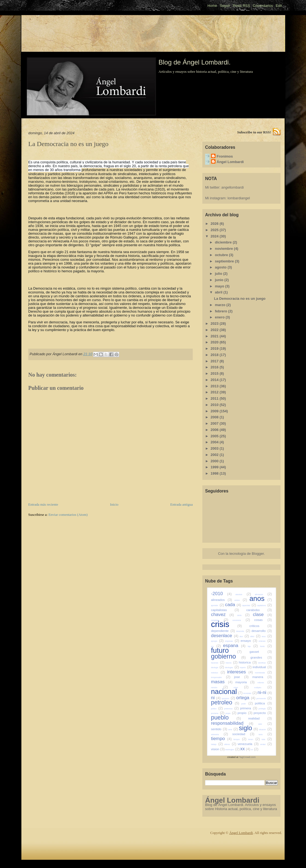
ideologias (232, 667)
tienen (254, 739)
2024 (215, 236)
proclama (218, 713)
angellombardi (233, 187)
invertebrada (263, 673)
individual (262, 667)
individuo (218, 673)
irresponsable (221, 677)
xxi (255, 750)
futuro (226, 650)
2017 (215, 361)
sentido (219, 729)
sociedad (243, 734)
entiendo (265, 641)
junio (220, 280)
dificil (255, 636)
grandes (261, 657)
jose (241, 677)
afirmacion (263, 594)
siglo (248, 728)
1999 (215, 467)
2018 (215, 355)
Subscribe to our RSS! (254, 132)
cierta (243, 615)
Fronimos (225, 156)
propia (231, 713)
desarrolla (243, 631)
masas (222, 682)
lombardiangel (239, 198)
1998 (215, 473)
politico (217, 709)
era (216, 646)
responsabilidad (232, 723)
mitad (241, 688)
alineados (222, 600)
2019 (215, 348)
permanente (264, 698)
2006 (215, 430)
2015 (215, 373)
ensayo (249, 641)
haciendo (218, 663)
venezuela (248, 744)
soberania (220, 734)
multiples (263, 688)
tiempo (221, 739)
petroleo (225, 702)
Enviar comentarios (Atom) (68, 515)
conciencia (241, 620)
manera (262, 677)
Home (212, 6)
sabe (265, 724)
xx (245, 749)
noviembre (224, 249)
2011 (215, 398)
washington (232, 750)
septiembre (225, 261)
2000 (215, 461)
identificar (265, 663)
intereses (240, 672)
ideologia (218, 667)
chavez (223, 614)
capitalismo (264, 605)
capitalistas (225, 610)
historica (248, 662)
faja (253, 646)
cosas (263, 620)
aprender (218, 605)
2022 (215, 330)
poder (247, 704)
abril (219, 292)
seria (233, 730)
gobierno (229, 656)
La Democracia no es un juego (240, 299)
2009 (215, 411)
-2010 (221, 594)
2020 (215, 342)
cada (233, 605)
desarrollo (262, 631)
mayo (220, 286)
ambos (241, 600)
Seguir (225, 6)
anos (261, 598)
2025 (215, 230)
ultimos (230, 744)
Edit (279, 6)
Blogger (258, 554)
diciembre (224, 242)
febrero (222, 311)
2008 (215, 417)
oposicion (228, 698)
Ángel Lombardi (230, 162)
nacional (227, 691)
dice (244, 636)
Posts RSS (241, 6)
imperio (246, 667)
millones (265, 683)
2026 (215, 224)
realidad (260, 718)
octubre (222, 255)
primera (249, 708)
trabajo (217, 744)
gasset (261, 652)
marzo (221, 305)
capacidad (249, 605)
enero (220, 317)
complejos (220, 620)
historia (232, 663)
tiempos (240, 739)
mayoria (245, 682)
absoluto (243, 594)
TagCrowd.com (247, 757)
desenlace (225, 636)
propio (245, 713)
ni (216, 698)
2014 (215, 380)
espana (234, 646)
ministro (220, 688)
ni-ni (265, 692)
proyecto (263, 713)
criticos (260, 626)
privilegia (265, 709)
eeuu (267, 636)
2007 (215, 423)
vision (218, 749)
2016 (215, 367)
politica (263, 703)
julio (219, 274)
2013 (215, 386)
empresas (232, 641)
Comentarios (263, 6)
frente (266, 646)
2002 (215, 455)
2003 (215, 448)
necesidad (250, 693)
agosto (221, 267)
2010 (215, 405)
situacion (265, 730)
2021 (215, 336)
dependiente (223, 631)
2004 (215, 442)
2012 (215, 392)
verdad (266, 744)
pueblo (226, 718)
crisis (226, 624)
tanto (265, 734)
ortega (246, 698)
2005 (215, 436)
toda (267, 739)
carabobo (259, 610)
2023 (215, 324)
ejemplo (217, 641)
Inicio (114, 504)
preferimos (231, 709)
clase (262, 614)
